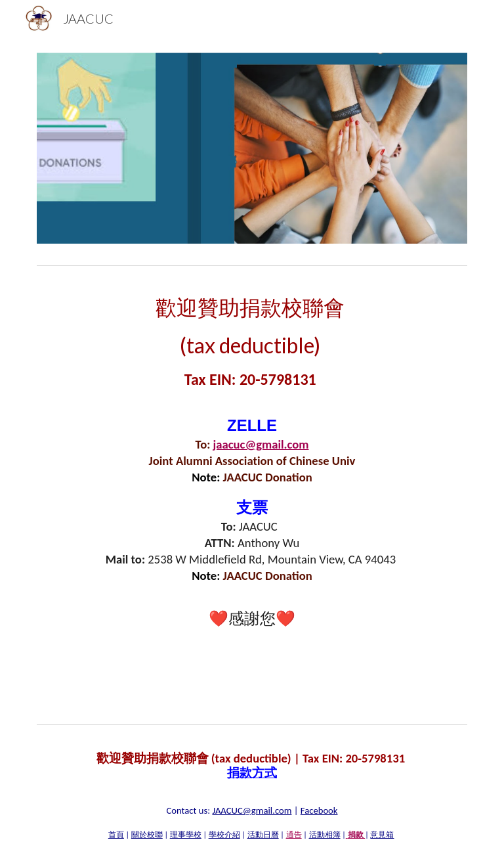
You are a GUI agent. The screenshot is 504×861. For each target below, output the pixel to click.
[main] (252, 466)
